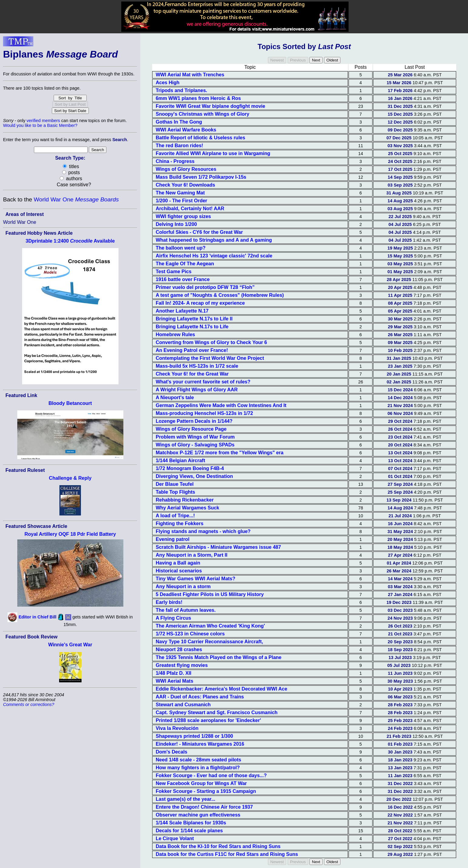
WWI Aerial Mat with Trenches (190, 75)
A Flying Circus (174, 618)
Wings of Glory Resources (186, 169)
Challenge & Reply (70, 478)
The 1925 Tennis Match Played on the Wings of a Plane (219, 657)
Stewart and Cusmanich (183, 705)
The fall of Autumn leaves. (186, 610)
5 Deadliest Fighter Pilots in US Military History (210, 594)
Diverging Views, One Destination (194, 476)
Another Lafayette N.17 (182, 311)
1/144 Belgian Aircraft (181, 461)
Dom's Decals (172, 752)
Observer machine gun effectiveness (198, 815)
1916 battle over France (183, 279)
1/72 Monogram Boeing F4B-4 (190, 468)
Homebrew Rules (175, 335)
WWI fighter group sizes (183, 216)
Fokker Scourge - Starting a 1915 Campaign (206, 791)
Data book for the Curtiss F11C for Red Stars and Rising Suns (227, 854)
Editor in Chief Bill (37, 617)
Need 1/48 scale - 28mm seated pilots (199, 760)
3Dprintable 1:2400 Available (70, 241)
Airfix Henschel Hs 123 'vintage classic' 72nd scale (214, 256)
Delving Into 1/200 (176, 224)
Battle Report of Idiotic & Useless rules (201, 138)
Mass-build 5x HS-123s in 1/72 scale (197, 366)
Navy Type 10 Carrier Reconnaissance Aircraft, (209, 642)
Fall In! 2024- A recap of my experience (200, 303)
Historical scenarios (179, 571)
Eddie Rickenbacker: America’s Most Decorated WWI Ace (222, 689)
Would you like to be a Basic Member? (40, 125)
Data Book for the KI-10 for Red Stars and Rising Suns (218, 846)
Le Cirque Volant (175, 838)
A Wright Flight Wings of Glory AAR (197, 390)
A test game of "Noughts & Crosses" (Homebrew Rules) (220, 295)
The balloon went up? (181, 248)
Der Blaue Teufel (175, 484)
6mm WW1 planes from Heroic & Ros (198, 98)
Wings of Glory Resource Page (191, 429)
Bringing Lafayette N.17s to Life (192, 327)
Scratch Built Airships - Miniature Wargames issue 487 (218, 547)
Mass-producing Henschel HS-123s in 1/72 (204, 413)
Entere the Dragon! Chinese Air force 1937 (204, 807)
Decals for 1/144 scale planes (189, 831)
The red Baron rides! (179, 146)
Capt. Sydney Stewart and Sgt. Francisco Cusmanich (217, 712)
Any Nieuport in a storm (183, 586)
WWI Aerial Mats (175, 681)
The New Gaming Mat (180, 193)
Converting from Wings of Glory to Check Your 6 (211, 342)
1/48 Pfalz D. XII (174, 673)
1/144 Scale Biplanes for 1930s (191, 823)
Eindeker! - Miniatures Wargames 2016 (200, 744)
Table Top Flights (175, 492)
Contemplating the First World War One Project (210, 358)
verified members (43, 121)
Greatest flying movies (182, 665)
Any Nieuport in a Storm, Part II (192, 555)
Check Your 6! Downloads (186, 185)
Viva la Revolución (177, 728)
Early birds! (169, 602)
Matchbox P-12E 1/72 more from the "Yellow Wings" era (220, 453)
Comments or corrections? (29, 704)
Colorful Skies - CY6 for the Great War (199, 232)
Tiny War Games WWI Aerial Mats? (196, 579)
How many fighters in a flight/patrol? (198, 768)
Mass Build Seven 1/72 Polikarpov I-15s (201, 177)
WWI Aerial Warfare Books (186, 130)
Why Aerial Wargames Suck (188, 508)
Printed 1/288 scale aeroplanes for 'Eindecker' (208, 720)
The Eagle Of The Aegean (185, 264)
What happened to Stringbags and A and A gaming (214, 240)
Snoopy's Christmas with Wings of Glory (203, 114)
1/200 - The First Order (182, 201)
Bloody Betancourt (70, 403)
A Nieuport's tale (175, 398)
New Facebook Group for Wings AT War (201, 783)
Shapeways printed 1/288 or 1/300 (194, 736)
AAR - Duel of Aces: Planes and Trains (200, 697)
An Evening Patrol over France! (192, 350)
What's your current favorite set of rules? (203, 382)
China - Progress (175, 161)
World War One (76, 199)
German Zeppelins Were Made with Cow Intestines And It (221, 405)
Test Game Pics (174, 272)
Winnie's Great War (70, 645)
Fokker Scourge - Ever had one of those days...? (211, 775)
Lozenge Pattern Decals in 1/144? (194, 421)
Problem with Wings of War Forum (195, 437)
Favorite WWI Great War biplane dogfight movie (211, 106)
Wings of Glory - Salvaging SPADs (195, 445)
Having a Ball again (178, 563)
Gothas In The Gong (179, 122)
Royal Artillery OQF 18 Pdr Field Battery (70, 534)
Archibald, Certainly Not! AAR (190, 209)
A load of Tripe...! (175, 516)
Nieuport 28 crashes (179, 649)
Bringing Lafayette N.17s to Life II (194, 319)
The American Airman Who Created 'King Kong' (210, 626)
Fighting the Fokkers (180, 523)
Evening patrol (173, 539)
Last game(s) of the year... (186, 799)
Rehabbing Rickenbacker (185, 500)
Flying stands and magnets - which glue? (203, 531)
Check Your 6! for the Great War (192, 374)
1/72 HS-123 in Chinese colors (190, 634)
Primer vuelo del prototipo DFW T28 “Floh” (205, 287)
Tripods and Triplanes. (182, 90)
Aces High (168, 83)
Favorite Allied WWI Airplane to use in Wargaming (213, 153)
